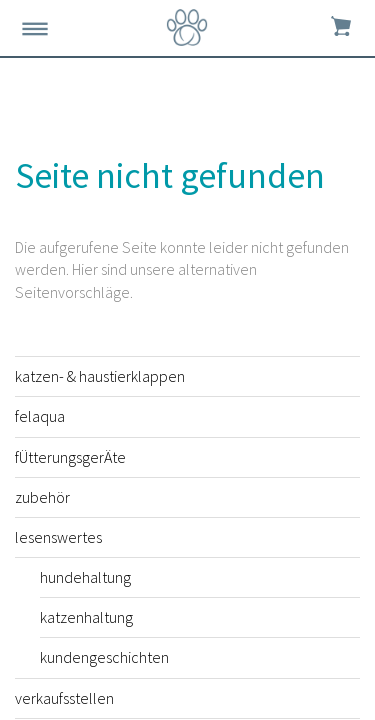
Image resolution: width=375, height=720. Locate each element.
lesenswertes (58, 537)
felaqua (40, 416)
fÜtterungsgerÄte (70, 457)
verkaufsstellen (64, 698)
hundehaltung (85, 577)
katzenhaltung (86, 617)
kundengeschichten (104, 657)
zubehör (42, 497)
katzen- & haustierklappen (100, 376)
